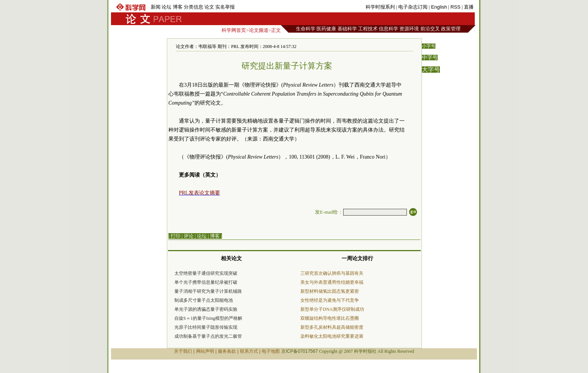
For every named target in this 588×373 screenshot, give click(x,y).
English (439, 7)
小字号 (429, 46)
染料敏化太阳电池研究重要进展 (332, 336)
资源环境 (409, 29)
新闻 (156, 7)
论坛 (166, 7)
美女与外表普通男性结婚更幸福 (332, 282)
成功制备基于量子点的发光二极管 (208, 336)
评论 (189, 236)
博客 (178, 7)
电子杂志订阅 (413, 7)
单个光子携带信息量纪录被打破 (206, 282)
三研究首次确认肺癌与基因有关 (332, 273)
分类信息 (193, 7)
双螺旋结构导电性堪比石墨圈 (330, 318)
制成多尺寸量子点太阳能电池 (204, 300)
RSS (455, 7)
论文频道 (259, 30)
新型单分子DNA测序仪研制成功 (332, 309)
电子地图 (271, 351)
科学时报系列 (380, 7)
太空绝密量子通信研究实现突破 (206, 273)
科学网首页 (234, 30)
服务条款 (227, 351)
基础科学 (347, 29)
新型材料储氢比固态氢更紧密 (330, 291)
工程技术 (368, 29)
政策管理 (451, 29)
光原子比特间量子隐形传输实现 (206, 327)
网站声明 (205, 351)
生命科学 (306, 29)
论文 (209, 7)
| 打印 (174, 236)
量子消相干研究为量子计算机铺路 (208, 291)
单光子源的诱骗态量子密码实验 (206, 309)
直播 (469, 7)
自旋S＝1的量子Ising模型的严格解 (208, 318)
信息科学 (388, 29)
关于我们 (183, 351)
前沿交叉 (430, 29)
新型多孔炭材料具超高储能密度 (332, 327)
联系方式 (249, 351)
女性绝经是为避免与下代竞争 (330, 300)
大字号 (431, 70)
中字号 (430, 58)
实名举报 (225, 7)
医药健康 (326, 29)
